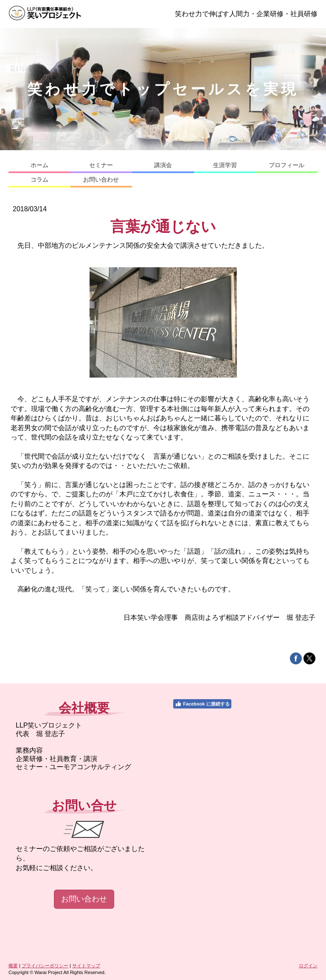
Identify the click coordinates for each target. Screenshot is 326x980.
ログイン (308, 966)
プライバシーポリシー (45, 966)
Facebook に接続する (202, 704)
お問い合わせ (84, 899)
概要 (13, 966)
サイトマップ (86, 966)
